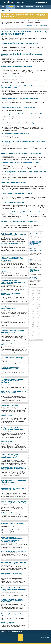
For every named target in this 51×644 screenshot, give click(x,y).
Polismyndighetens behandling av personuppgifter (10, 294)
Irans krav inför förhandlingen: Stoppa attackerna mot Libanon (23, 212)
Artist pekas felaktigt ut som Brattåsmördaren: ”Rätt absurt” (12, 429)
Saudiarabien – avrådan (9, 406)
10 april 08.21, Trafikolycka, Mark (34, 278)
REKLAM (33, 340)
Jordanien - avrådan (6, 416)
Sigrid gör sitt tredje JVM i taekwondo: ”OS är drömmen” (21, 154)
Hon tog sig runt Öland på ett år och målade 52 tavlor (20, 43)
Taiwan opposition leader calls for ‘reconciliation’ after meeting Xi (10, 368)
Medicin (4, 377)
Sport (4, 328)
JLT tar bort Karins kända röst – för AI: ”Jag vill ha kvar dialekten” (24, 33)
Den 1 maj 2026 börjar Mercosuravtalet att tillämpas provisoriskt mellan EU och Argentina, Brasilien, (11, 539)
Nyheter (11, 7)
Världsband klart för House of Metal (14, 183)
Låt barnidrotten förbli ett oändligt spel (15, 134)
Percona (47, 638)
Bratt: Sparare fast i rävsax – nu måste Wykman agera (12, 308)
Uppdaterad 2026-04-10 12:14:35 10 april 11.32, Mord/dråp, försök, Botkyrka (35, 243)
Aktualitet (16, 632)
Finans (4, 499)
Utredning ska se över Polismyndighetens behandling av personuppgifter (13, 282)
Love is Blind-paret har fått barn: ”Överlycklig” (18, 123)
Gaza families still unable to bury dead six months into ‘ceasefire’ (13, 358)
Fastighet (5, 611)
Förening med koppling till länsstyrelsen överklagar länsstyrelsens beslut (10, 456)
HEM (3, 7)
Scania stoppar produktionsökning (13, 202)
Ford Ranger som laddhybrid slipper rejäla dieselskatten (14, 481)
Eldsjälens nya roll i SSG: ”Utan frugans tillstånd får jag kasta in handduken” (24, 142)
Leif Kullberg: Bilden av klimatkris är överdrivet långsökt (21, 114)
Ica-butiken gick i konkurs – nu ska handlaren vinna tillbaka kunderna (13, 563)
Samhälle (39, 7)
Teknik (4, 478)
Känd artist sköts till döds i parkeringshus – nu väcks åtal (14, 271)
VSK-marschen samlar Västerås (12, 77)
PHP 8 (43, 638)
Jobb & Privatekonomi (9, 304)
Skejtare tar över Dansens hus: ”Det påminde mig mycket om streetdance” (13, 441)
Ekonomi (20, 7)
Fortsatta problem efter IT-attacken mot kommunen (19, 98)
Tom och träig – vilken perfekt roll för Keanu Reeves (20, 221)
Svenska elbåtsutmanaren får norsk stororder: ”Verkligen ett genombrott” (14, 489)
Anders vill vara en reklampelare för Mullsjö (17, 193)
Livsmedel (5, 585)
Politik (4, 355)
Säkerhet (29, 7)
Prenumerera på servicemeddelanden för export (14, 551)
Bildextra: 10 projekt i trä (8, 622)
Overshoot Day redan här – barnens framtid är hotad (20, 163)
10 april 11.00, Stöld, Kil (35, 251)
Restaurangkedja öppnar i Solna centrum (13, 615)
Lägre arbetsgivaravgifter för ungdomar (12, 529)
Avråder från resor (9, 403)
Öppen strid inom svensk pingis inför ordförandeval (12, 332)
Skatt (4, 521)
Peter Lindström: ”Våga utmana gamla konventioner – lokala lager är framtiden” (12, 574)
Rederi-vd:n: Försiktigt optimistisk (13, 234)
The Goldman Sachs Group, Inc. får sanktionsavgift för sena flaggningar (14, 502)
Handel (4, 560)
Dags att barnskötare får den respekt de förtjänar (18, 107)
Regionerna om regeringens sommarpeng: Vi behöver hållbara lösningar (13, 392)
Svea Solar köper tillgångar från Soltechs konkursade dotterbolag (12, 244)
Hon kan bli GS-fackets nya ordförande (12, 319)
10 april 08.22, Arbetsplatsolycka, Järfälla (34, 271)
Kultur (4, 425)
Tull (3, 535)
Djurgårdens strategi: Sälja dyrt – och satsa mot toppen (14, 344)
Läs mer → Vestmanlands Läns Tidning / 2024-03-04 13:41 (35, 25)
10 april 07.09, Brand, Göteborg (35, 259)
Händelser (34, 232)
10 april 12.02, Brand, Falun (35, 234)
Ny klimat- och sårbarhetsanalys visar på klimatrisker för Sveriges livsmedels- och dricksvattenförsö (12, 601)
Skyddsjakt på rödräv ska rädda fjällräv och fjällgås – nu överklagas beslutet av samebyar (14, 468)
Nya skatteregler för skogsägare (12, 523)
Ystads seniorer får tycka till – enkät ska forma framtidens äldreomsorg (22, 55)
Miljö (4, 452)
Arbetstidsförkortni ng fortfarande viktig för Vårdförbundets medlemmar (13, 381)
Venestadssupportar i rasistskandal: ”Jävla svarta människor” (23, 172)
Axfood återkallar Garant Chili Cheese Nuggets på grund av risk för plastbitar (14, 589)
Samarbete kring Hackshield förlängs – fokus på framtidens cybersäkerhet (12, 259)
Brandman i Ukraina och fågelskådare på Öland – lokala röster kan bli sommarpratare (23, 87)
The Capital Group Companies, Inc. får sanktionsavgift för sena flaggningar (11, 513)
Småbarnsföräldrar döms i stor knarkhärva (16, 66)
